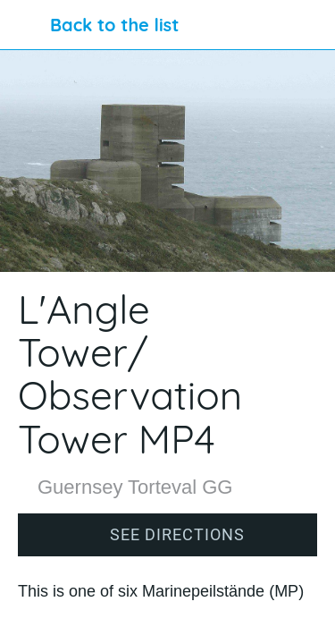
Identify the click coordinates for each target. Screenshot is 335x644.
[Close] (25, 25)
